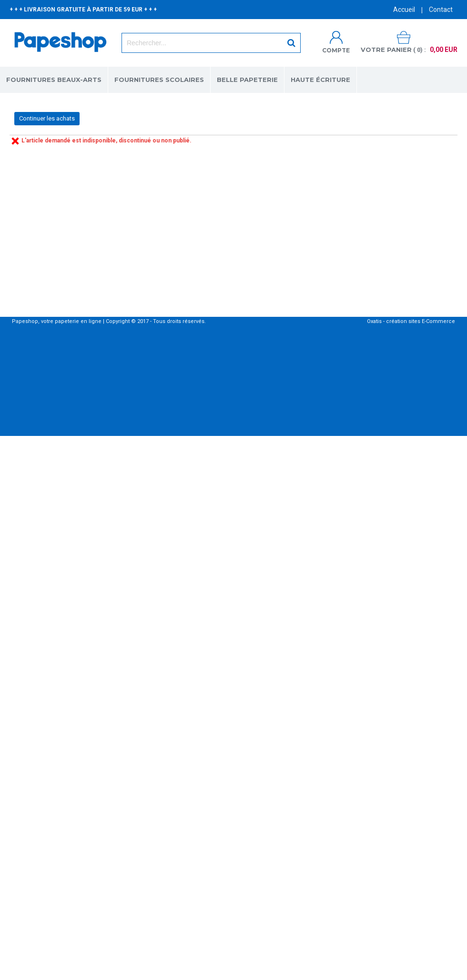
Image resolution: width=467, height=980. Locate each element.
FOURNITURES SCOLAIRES (159, 80)
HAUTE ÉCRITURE (320, 80)
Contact (441, 10)
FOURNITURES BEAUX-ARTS (54, 80)
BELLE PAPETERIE (247, 80)
